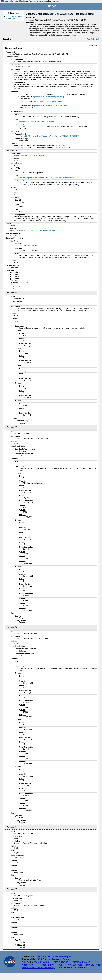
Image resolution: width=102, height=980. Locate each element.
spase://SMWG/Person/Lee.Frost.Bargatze (50, 106)
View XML (91, 39)
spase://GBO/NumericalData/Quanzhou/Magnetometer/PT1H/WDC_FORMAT (49, 136)
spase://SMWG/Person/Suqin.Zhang (48, 101)
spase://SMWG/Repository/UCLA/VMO (29, 155)
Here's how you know (51, 1)
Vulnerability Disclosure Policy (38, 967)
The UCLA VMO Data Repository (15, 17)
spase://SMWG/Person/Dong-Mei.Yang (49, 97)
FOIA (61, 965)
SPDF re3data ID (81, 962)
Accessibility (47, 965)
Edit (97, 39)
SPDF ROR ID (61, 962)
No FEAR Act (75, 965)
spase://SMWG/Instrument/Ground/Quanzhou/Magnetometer (34, 230)
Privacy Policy (94, 965)
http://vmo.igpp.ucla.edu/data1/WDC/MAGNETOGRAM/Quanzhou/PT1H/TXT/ (49, 178)
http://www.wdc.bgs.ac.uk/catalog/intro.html (36, 121)
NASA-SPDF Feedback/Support (55, 957)
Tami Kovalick (42, 962)
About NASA (29, 965)
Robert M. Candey (61, 959)
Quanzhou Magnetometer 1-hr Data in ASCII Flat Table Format (60, 14)
